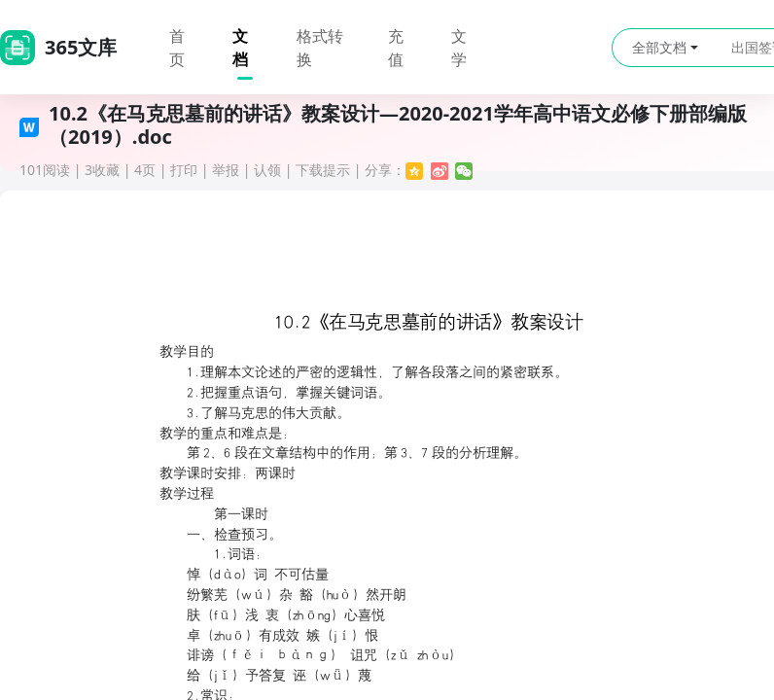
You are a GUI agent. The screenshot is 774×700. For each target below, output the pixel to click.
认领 (267, 170)
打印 (184, 170)
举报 (226, 170)
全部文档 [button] (665, 47)
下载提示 (323, 170)
